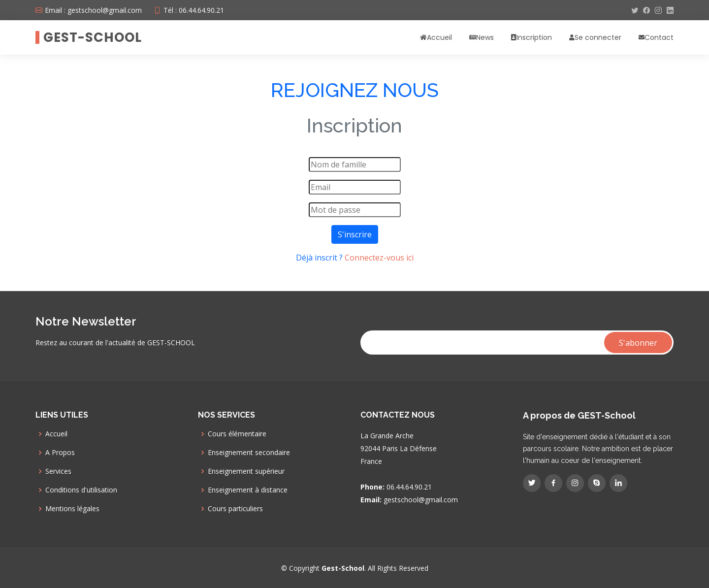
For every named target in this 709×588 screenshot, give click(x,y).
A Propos (60, 453)
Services (58, 471)
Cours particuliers (235, 509)
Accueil (439, 37)
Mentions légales (72, 509)
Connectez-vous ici (379, 258)
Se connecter (598, 37)
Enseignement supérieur (246, 471)
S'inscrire (355, 234)
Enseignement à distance (248, 490)
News (485, 37)
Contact (659, 37)
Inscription (534, 37)
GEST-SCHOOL (93, 37)
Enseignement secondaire (249, 453)
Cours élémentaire (237, 434)
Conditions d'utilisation (81, 490)
